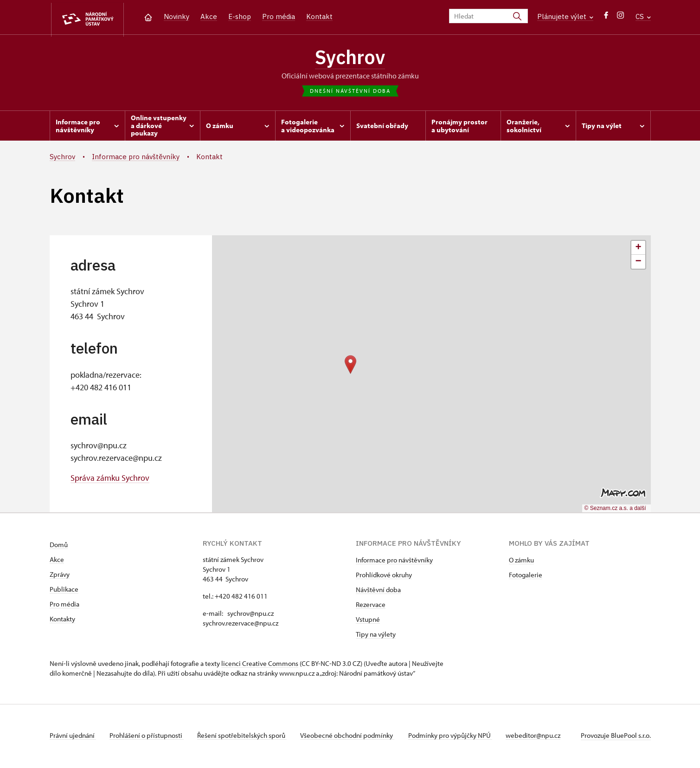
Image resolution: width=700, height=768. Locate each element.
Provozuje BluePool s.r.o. (616, 737)
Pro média (279, 16)
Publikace (64, 591)
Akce (209, 16)
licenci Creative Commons (260, 665)
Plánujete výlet (565, 16)
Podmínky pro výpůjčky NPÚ (455, 737)
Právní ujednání (73, 737)
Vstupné (368, 621)
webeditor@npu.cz (539, 737)
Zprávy (60, 576)
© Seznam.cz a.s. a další (615, 510)
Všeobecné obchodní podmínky (351, 737)
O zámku (521, 562)
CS (643, 16)
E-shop (240, 16)
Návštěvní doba (378, 591)
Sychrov (350, 58)
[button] (350, 366)
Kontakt (319, 16)
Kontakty (62, 621)
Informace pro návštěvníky (394, 562)
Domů (59, 546)
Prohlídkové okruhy (384, 577)
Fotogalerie (526, 577)
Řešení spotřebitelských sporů (245, 737)
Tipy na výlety (376, 636)
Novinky (177, 16)
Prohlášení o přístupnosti (148, 737)
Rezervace (371, 606)
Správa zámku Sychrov (110, 480)
